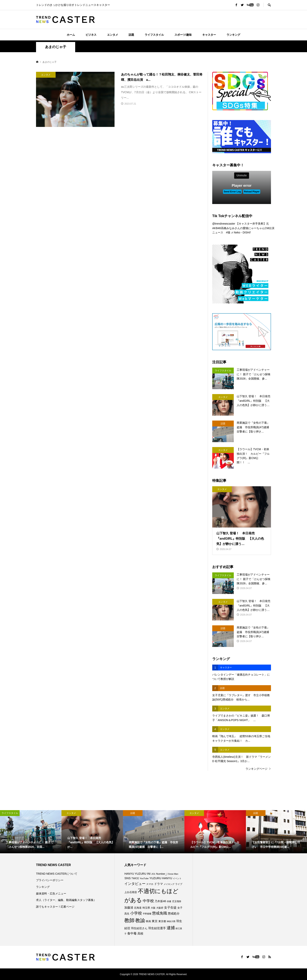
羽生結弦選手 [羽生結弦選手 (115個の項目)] (157, 928)
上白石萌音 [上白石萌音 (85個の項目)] (131, 892)
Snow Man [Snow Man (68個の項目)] (173, 874)
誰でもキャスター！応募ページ (55, 907)
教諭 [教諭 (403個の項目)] (140, 920)
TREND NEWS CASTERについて (57, 874)
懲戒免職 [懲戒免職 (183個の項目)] (160, 913)
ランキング (233, 35)
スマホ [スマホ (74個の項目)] (150, 884)
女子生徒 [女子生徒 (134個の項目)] (170, 907)
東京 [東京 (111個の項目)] (155, 921)
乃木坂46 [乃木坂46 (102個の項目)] (160, 901)
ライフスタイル (154, 35)
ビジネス (91, 35)
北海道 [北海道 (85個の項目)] (138, 908)
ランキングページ (256, 769)
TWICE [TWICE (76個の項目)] (135, 878)
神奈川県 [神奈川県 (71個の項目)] (171, 921)
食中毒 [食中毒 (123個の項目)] (132, 933)
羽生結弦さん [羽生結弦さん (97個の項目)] (139, 928)
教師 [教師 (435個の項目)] (129, 920)
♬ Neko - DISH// (241, 232)
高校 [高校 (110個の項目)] (140, 934)
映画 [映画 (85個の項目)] (148, 921)
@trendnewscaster (224, 224)
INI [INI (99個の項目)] (149, 874)
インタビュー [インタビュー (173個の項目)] (135, 884)
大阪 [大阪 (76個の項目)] (153, 908)
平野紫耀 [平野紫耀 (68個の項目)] (147, 914)
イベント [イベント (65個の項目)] (177, 878)
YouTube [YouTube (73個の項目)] (144, 878)
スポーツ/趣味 (183, 35)
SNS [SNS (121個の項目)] (127, 878)
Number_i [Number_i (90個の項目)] (162, 874)
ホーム (71, 35)
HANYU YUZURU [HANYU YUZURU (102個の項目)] (135, 874)
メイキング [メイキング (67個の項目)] (169, 884)
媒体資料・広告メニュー (51, 893)
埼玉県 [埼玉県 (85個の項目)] (146, 908)
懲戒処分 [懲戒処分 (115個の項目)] (174, 913)
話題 (131, 35)
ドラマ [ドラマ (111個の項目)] (158, 884)
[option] (31, 832)
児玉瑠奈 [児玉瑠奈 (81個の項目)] (177, 901)
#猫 (228, 232)
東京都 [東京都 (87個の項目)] (162, 921)
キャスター (209, 35)
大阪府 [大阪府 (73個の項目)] (160, 908)
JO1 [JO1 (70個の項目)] (153, 874)
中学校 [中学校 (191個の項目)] (148, 901)
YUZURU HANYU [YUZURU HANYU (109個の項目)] (161, 878)
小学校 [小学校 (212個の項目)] (136, 913)
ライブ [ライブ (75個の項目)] (179, 884)
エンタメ (113, 35)
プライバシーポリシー (50, 880)
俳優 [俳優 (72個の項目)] (169, 901)
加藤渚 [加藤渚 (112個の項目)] (129, 908)
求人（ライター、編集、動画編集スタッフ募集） (66, 900)
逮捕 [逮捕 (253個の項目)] (171, 928)
